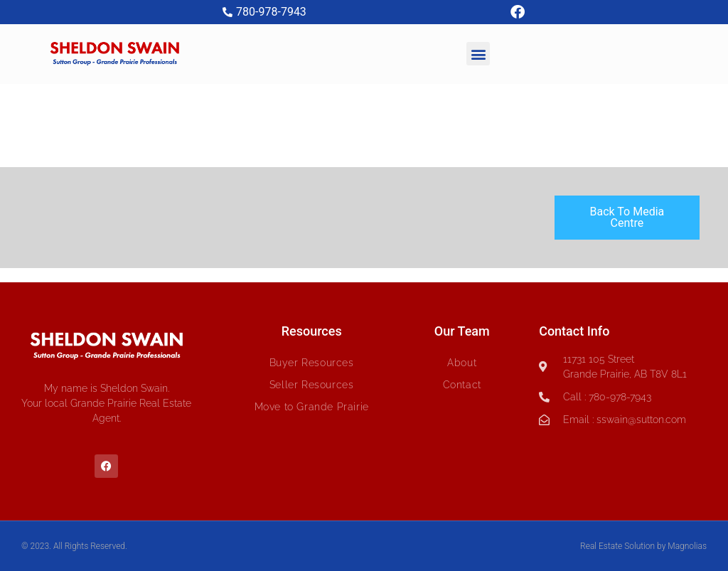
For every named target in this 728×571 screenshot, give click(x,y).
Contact (462, 385)
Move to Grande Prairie (312, 407)
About (462, 363)
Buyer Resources (312, 363)
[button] (478, 54)
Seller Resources (312, 385)
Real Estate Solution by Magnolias (643, 546)
